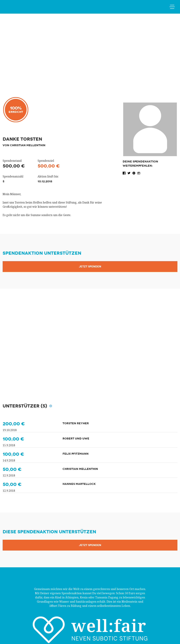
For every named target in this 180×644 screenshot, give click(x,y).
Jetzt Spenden (90, 267)
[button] (124, 173)
